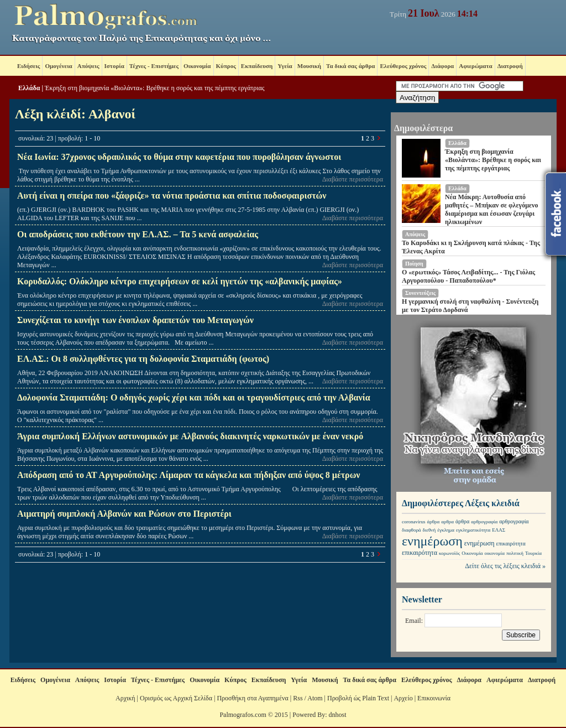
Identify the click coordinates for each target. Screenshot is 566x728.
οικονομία (495, 553)
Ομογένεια (58, 66)
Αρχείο (403, 698)
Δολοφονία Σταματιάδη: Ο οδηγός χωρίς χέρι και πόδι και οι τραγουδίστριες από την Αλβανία (194, 397)
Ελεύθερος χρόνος (403, 66)
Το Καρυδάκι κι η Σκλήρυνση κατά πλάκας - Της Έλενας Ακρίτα (471, 247)
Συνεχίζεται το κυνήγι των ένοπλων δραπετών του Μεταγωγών (135, 320)
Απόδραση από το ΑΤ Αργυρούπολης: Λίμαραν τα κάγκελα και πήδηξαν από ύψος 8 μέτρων (189, 475)
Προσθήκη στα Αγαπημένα (252, 698)
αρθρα (447, 522)
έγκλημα (446, 530)
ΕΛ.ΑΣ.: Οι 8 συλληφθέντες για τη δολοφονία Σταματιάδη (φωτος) (143, 359)
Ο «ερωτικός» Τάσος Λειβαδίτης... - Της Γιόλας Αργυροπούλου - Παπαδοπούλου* (468, 276)
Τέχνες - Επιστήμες (154, 66)
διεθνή (429, 530)
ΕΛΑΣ (499, 530)
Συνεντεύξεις (420, 293)
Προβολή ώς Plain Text (358, 698)
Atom (315, 698)
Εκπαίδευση (257, 66)
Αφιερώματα (475, 66)
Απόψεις (88, 66)
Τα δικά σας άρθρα (350, 66)
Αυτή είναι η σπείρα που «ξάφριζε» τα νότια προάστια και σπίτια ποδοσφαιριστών (172, 196)
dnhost (338, 715)
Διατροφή (510, 66)
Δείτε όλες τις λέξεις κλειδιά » (505, 566)
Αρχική (125, 698)
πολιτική (515, 553)
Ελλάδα (29, 88)
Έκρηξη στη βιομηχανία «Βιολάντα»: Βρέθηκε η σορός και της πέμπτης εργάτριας (154, 88)
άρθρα (434, 522)
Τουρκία (533, 553)
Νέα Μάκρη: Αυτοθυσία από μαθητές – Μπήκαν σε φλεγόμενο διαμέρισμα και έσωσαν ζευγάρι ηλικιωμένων (491, 209)
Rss (298, 698)
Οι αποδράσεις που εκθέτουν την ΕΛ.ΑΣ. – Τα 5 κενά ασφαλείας (138, 234)
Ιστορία (114, 66)
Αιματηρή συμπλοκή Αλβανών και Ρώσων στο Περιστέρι (124, 514)
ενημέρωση (432, 541)
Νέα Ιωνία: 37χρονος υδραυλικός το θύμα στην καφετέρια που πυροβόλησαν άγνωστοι (179, 157)
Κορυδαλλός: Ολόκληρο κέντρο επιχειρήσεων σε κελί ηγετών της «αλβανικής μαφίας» (180, 281)
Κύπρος (226, 66)
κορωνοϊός (449, 553)
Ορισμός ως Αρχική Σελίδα (176, 698)
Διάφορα (442, 66)
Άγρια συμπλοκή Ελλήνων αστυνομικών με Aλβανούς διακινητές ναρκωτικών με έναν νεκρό (190, 436)
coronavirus (414, 522)
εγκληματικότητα (473, 530)
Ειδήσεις (28, 66)
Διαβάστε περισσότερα (353, 179)
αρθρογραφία (484, 522)
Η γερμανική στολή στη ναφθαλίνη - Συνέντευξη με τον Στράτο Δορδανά (470, 306)
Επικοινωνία (434, 698)
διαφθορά (412, 530)
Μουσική (309, 66)
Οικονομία (197, 66)
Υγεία (285, 66)
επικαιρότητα (511, 544)
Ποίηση (414, 264)
